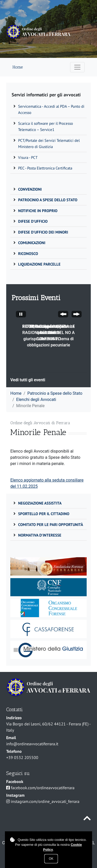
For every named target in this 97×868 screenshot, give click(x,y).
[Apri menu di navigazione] (77, 67)
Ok (51, 859)
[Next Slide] (77, 315)
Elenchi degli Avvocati (36, 400)
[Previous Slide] (63, 315)
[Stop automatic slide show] (21, 315)
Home (18, 67)
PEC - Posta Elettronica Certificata (45, 168)
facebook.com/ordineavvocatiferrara (43, 788)
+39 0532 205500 (22, 757)
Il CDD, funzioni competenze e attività (48, 330)
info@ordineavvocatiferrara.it (32, 744)
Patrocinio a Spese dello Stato (55, 393)
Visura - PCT (28, 157)
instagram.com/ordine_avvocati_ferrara (45, 801)
